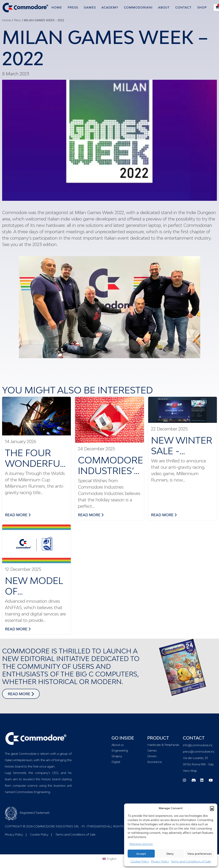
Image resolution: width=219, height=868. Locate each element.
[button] (212, 808)
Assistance (155, 762)
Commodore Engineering (33, 792)
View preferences (200, 854)
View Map (190, 771)
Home (7, 20)
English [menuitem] (112, 859)
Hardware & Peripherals (163, 745)
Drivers (152, 756)
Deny (170, 854)
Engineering (120, 751)
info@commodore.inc (198, 745)
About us (118, 745)
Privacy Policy (160, 861)
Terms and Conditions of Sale (191, 861)
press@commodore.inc (199, 752)
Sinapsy (117, 756)
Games (152, 751)
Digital (116, 762)
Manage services (141, 844)
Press (17, 20)
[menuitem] (110, 859)
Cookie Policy (140, 861)
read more (18, 515)
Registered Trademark (27, 813)
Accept (141, 854)
